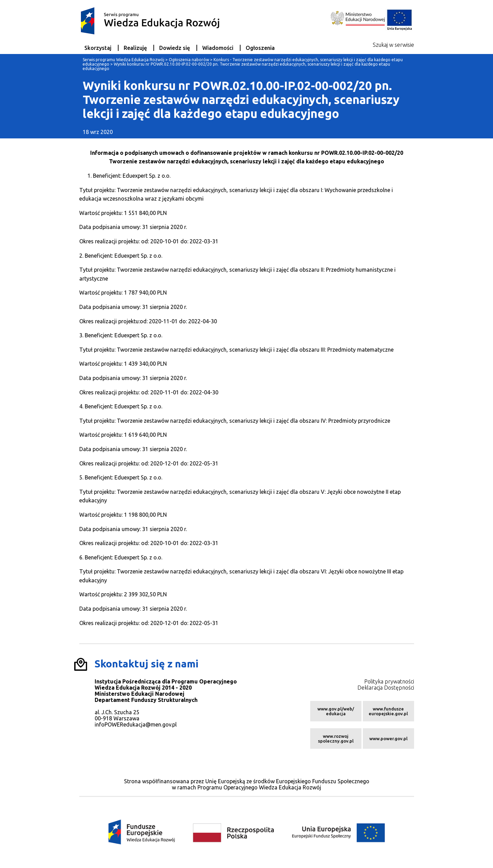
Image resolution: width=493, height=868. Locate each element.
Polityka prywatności (389, 681)
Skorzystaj (98, 48)
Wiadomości (218, 48)
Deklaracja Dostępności (386, 688)
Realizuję (135, 48)
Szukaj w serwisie (393, 45)
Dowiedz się (175, 48)
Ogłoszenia (260, 48)
